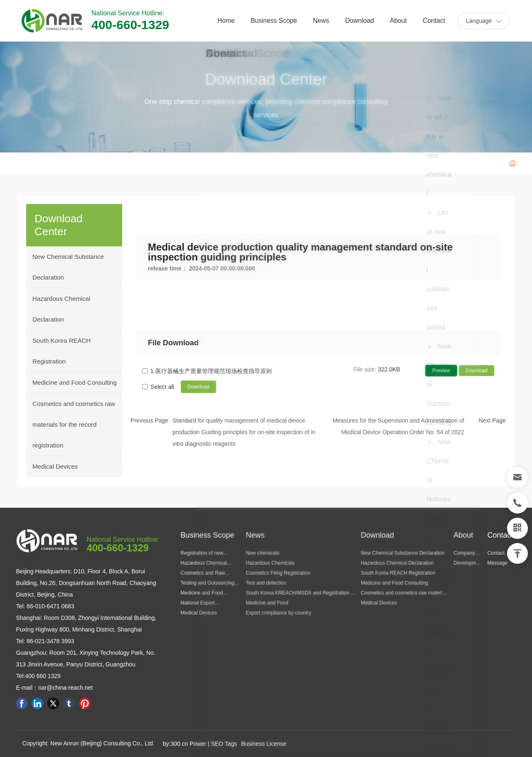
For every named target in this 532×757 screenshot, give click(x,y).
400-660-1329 (130, 25)
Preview (441, 371)
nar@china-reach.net (65, 688)
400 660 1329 (43, 676)
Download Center (266, 80)
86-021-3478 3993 (49, 641)
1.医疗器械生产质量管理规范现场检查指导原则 (211, 371)
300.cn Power (188, 744)
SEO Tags (224, 744)
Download (477, 371)
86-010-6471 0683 (49, 606)
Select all (162, 387)
